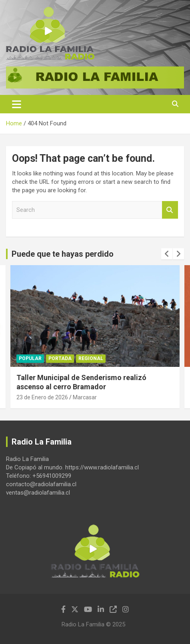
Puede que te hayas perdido (63, 254)
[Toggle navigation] (17, 104)
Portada (60, 358)
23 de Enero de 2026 (42, 397)
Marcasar (85, 397)
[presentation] (167, 254)
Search (170, 210)
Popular (30, 358)
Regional (91, 358)
